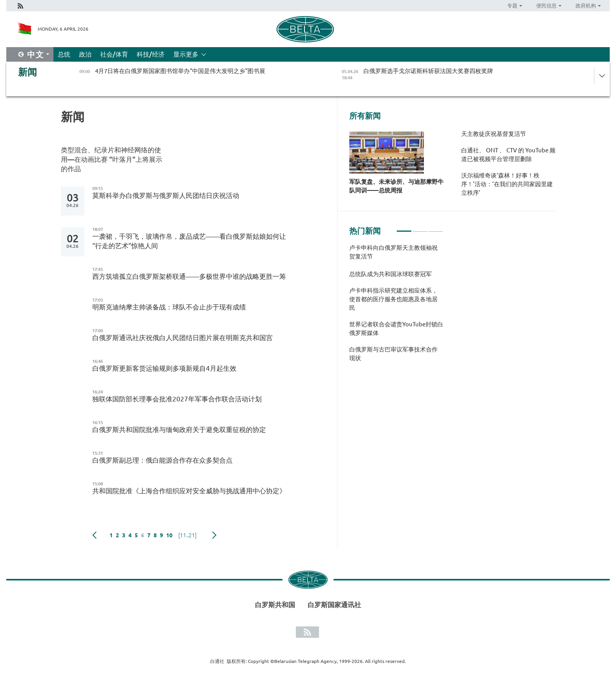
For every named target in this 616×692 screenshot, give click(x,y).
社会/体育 (114, 54)
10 (169, 535)
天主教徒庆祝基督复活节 (494, 134)
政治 (85, 54)
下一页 (214, 535)
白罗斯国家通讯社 (334, 605)
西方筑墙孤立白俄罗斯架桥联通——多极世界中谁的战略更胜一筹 (189, 276)
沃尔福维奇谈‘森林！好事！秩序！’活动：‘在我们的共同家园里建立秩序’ (507, 184)
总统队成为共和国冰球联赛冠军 (390, 274)
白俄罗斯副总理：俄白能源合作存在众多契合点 (162, 460)
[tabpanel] (396, 307)
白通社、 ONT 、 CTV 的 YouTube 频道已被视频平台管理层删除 (508, 155)
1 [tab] (404, 228)
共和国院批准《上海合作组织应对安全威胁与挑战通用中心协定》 (189, 491)
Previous (94, 535)
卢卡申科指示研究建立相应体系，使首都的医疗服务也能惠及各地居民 (393, 299)
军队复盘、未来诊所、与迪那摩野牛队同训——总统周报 (396, 186)
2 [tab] (420, 228)
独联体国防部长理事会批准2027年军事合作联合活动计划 (177, 399)
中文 (36, 54)
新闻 (27, 72)
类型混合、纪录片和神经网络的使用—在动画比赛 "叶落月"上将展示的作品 (112, 159)
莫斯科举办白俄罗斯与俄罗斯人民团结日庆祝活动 (166, 195)
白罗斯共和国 (275, 605)
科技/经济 (151, 54)
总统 (64, 54)
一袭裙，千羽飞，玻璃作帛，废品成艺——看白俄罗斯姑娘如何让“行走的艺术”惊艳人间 (189, 241)
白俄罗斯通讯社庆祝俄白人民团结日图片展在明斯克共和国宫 (182, 338)
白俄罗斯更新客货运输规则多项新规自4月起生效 (164, 368)
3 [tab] (435, 228)
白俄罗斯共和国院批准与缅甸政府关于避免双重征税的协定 (179, 429)
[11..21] (187, 535)
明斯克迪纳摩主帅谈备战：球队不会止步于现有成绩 (169, 307)
